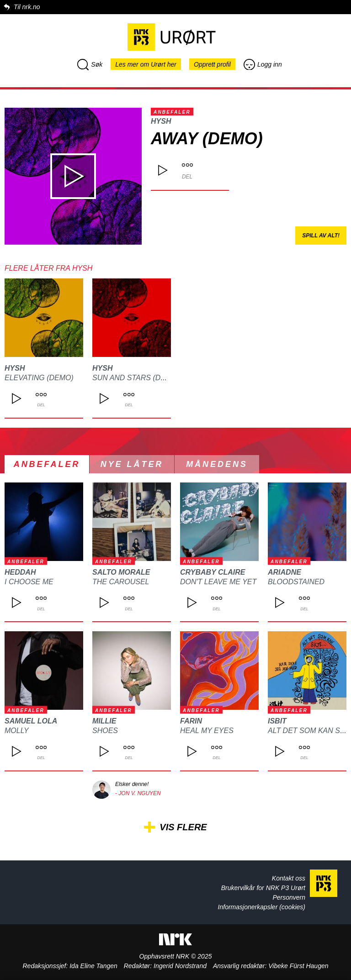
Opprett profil (212, 64)
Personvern (289, 897)
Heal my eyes (207, 731)
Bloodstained (296, 582)
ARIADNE (285, 572)
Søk (90, 64)
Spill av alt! (321, 236)
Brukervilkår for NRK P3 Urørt (263, 888)
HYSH (161, 121)
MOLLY (17, 731)
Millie (104, 721)
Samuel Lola (31, 721)
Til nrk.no (27, 7)
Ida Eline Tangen (93, 966)
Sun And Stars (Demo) (136, 378)
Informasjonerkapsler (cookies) (262, 907)
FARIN (191, 721)
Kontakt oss (289, 878)
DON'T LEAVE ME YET (218, 582)
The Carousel (121, 582)
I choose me (29, 582)
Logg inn (263, 64)
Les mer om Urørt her (146, 64)
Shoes (105, 731)
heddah (20, 572)
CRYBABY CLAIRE (213, 572)
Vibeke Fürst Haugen (298, 966)
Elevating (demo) (39, 378)
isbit (277, 721)
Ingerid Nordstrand (180, 966)
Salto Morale (121, 572)
